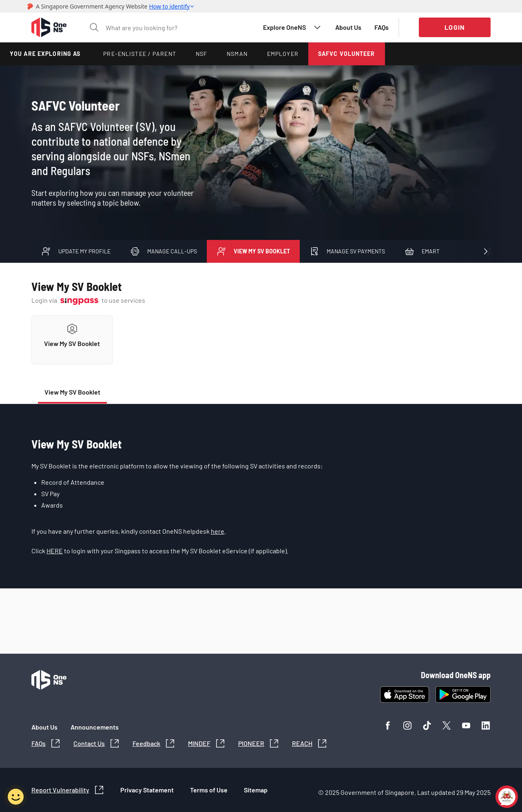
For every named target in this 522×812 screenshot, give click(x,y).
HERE (55, 551)
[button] (49, 27)
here (218, 531)
